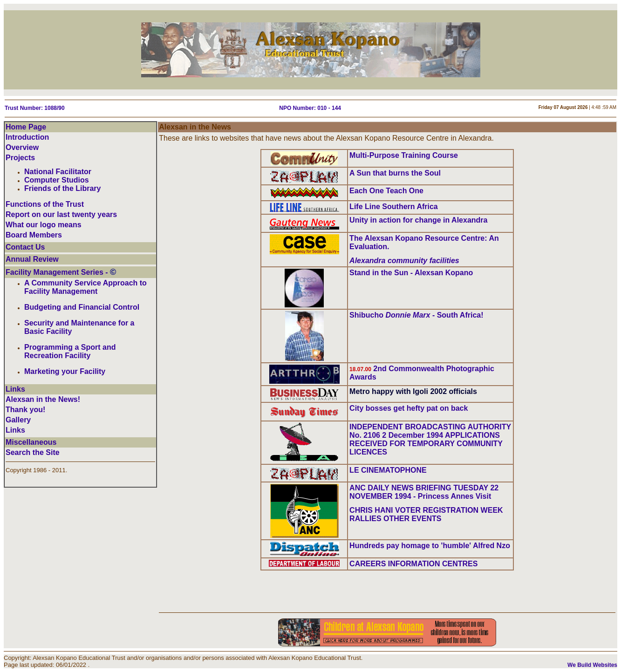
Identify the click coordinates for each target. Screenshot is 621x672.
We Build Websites (592, 665)
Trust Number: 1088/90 (35, 108)
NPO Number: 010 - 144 (310, 108)
